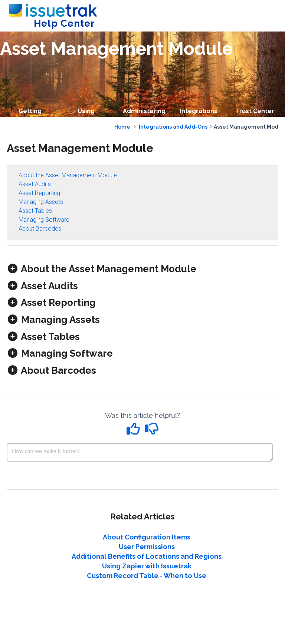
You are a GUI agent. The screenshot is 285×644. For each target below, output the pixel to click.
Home (122, 127)
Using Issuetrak (86, 116)
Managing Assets (41, 202)
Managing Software (44, 220)
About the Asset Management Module (68, 175)
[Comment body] (140, 452)
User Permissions (147, 547)
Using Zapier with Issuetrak (147, 566)
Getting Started (30, 116)
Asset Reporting (39, 193)
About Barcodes (40, 229)
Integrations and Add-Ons (173, 127)
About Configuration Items (147, 537)
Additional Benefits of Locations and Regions (147, 556)
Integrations (199, 111)
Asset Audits (35, 184)
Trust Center (255, 111)
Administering (144, 111)
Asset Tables (35, 211)
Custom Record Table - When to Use (147, 576)
